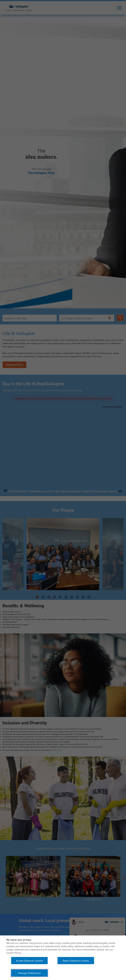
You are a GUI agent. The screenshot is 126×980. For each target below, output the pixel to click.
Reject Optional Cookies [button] (76, 961)
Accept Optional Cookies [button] (29, 961)
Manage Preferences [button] (29, 973)
